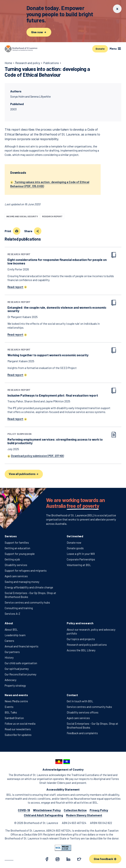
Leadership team (15, 635)
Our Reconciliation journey (21, 674)
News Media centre (16, 701)
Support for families (17, 543)
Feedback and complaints (82, 733)
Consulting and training (19, 608)
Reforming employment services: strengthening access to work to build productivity (58, 439)
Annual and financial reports (22, 646)
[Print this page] (17, 231)
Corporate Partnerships (81, 559)
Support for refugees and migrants (26, 571)
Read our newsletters (18, 729)
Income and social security (22, 216)
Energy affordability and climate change (29, 587)
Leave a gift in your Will (81, 554)
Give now (39, 32)
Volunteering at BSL (79, 565)
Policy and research (80, 623)
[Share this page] (38, 231)
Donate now (74, 543)
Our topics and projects (81, 639)
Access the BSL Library (81, 650)
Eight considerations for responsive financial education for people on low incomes (58, 259)
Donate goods (75, 548)
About (9, 623)
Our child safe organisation (21, 663)
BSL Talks (11, 712)
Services (11, 536)
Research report (52, 216)
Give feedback (105, 859)
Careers (9, 641)
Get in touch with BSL (80, 701)
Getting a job (12, 559)
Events (9, 707)
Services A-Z (12, 614)
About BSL (11, 629)
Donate (100, 49)
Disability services (16, 565)
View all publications (24, 474)
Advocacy (11, 680)
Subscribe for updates (18, 735)
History (9, 657)
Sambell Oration (14, 718)
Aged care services (16, 576)
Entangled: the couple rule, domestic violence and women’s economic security (58, 307)
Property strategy (15, 685)
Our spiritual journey (17, 669)
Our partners (12, 652)
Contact (72, 695)
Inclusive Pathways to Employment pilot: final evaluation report (53, 393)
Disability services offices (83, 712)
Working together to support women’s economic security (48, 353)
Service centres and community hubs (27, 602)
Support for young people (20, 554)
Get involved (75, 536)
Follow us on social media (20, 724)
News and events (16, 695)
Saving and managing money (22, 582)
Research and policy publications (87, 645)
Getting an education (17, 548)
